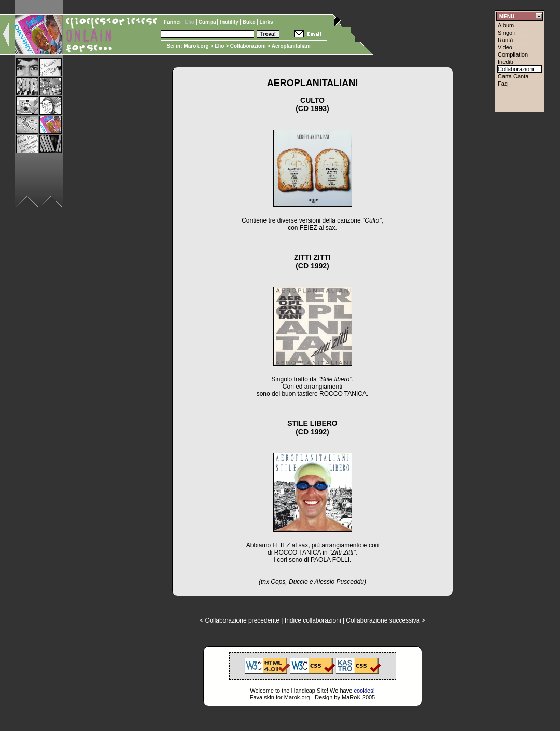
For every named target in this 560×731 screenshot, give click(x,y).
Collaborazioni (248, 46)
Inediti (505, 62)
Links (267, 22)
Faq (503, 84)
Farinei (173, 22)
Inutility (230, 22)
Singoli (506, 33)
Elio (219, 46)
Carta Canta (513, 76)
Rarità (505, 40)
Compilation (513, 54)
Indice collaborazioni (313, 620)
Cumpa (208, 22)
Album (506, 25)
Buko (250, 22)
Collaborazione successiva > (385, 620)
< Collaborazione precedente (240, 620)
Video (505, 47)
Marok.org (196, 46)
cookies (363, 691)
